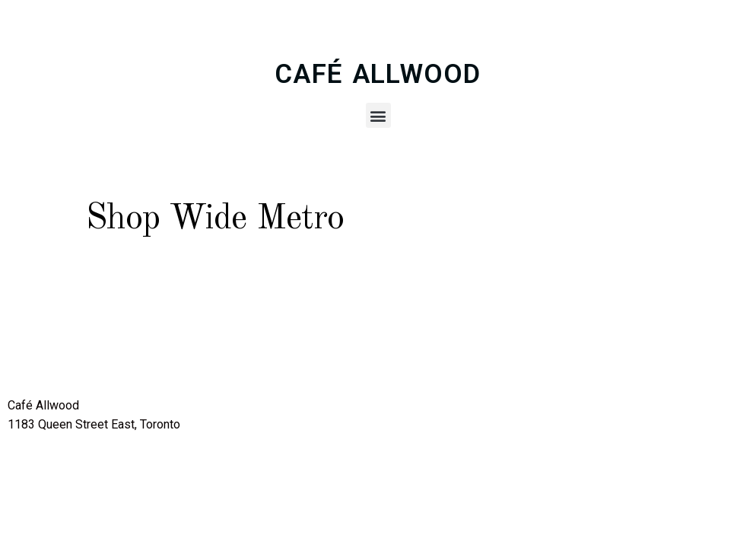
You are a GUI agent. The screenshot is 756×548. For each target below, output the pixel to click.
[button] (378, 115)
